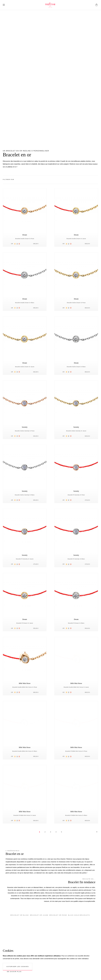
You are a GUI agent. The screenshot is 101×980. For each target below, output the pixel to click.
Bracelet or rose (58, 915)
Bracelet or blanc (20, 915)
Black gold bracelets (79, 915)
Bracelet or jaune (39, 915)
